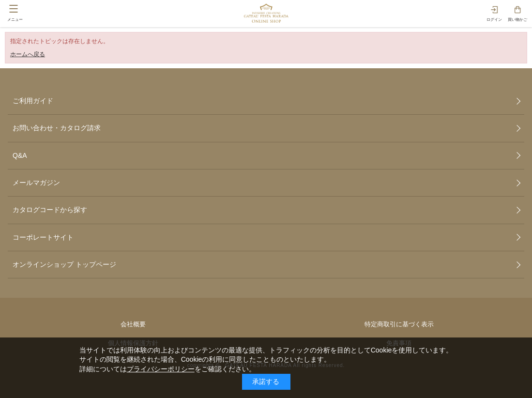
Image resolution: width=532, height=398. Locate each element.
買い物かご (517, 20)
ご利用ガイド (33, 101)
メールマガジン (36, 183)
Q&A (20, 155)
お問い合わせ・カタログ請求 (57, 128)
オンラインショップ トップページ (64, 264)
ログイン (494, 20)
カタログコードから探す (50, 210)
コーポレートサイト (43, 237)
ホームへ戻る (28, 54)
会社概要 (133, 324)
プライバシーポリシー (161, 369)
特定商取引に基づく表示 (399, 324)
